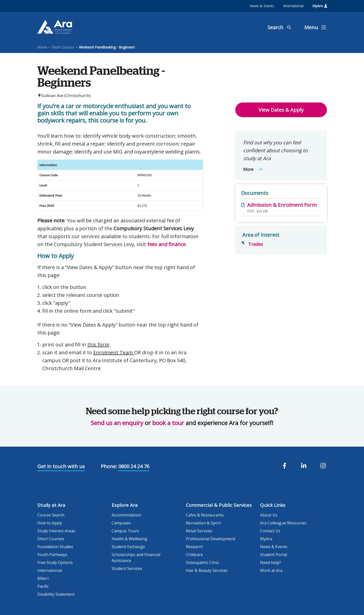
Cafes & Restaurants (205, 515)
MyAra (320, 6)
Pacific (43, 586)
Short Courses (63, 47)
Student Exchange (128, 547)
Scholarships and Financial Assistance (136, 558)
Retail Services (199, 531)
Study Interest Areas (56, 531)
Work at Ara (271, 570)
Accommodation (126, 515)
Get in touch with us (61, 466)
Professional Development (211, 539)
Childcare (194, 555)
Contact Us (270, 531)
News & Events (262, 6)
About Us (269, 515)
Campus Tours (125, 531)
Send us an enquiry (117, 423)
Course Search (51, 515)
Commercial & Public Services (219, 505)
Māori (43, 578)
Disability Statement (56, 594)
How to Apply (50, 523)
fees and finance (166, 244)
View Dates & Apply (281, 110)
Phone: (109, 466)
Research (194, 547)
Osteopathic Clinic (202, 563)
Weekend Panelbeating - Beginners (107, 47)
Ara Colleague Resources (283, 523)
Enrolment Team (114, 352)
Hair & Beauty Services (207, 570)
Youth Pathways (52, 555)
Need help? (270, 563)
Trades (256, 244)
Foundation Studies (55, 547)
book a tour (168, 423)
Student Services (127, 568)
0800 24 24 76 (134, 466)
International (293, 6)
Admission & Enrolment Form (282, 205)
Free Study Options (55, 563)
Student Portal (274, 555)
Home (42, 47)
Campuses (121, 523)
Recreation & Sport (203, 523)
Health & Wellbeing (129, 539)
